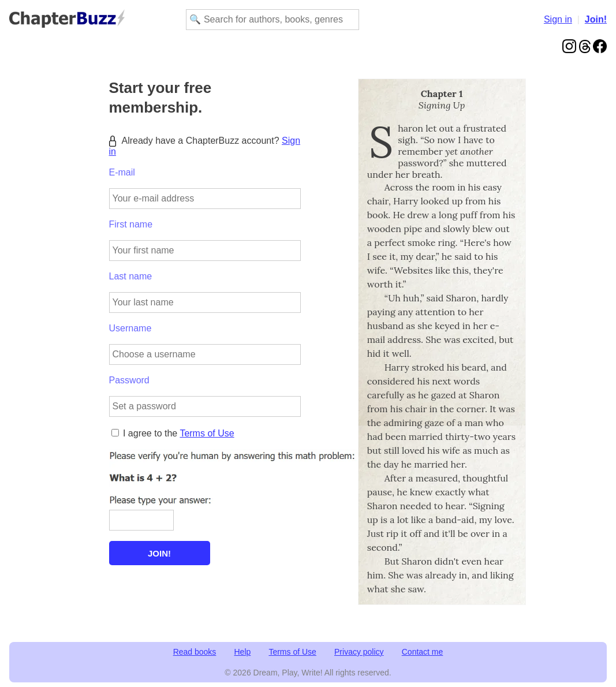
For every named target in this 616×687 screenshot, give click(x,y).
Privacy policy (359, 652)
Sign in (558, 19)
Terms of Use (207, 433)
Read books (195, 652)
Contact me (423, 652)
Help (243, 652)
